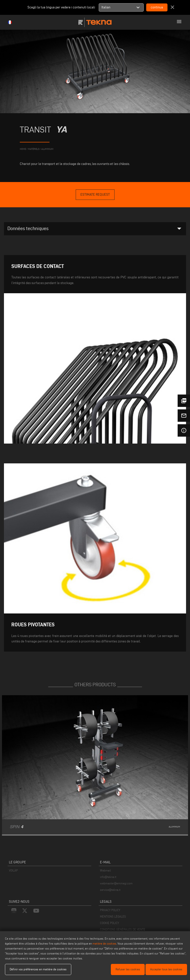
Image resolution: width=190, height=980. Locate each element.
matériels (34, 149)
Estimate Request (95, 195)
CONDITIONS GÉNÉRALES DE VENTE (123, 929)
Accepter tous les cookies (166, 969)
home (23, 149)
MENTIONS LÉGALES (113, 916)
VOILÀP (13, 870)
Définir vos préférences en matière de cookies (38, 969)
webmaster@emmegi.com (116, 883)
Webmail (105, 870)
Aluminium (47, 149)
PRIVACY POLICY (110, 910)
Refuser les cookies (128, 969)
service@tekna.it (110, 890)
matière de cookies (104, 943)
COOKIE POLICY (109, 923)
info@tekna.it (108, 877)
